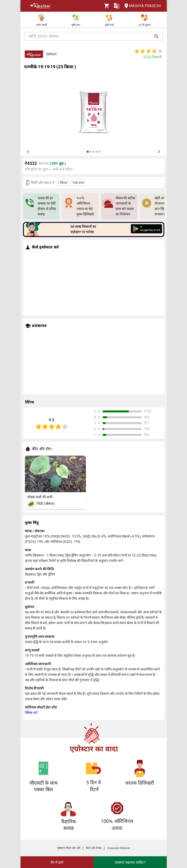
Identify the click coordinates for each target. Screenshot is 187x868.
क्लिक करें (31, 713)
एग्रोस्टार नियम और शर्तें (69, 848)
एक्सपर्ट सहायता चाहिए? (130, 862)
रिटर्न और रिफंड (93, 848)
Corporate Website (118, 848)
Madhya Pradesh (141, 6)
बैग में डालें (57, 862)
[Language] (117, 6)
